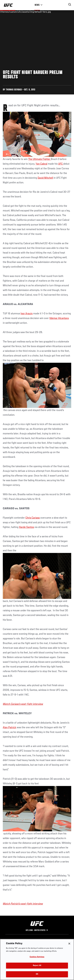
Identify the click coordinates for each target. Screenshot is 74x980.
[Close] (69, 944)
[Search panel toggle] (70, 5)
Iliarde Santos (26, 527)
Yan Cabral (41, 164)
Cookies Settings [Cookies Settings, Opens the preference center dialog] (37, 957)
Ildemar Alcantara (59, 318)
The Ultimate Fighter (39, 159)
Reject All (37, 966)
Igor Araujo (27, 314)
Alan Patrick (9, 728)
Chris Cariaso (33, 518)
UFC (61, 164)
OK (37, 974)
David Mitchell (45, 178)
